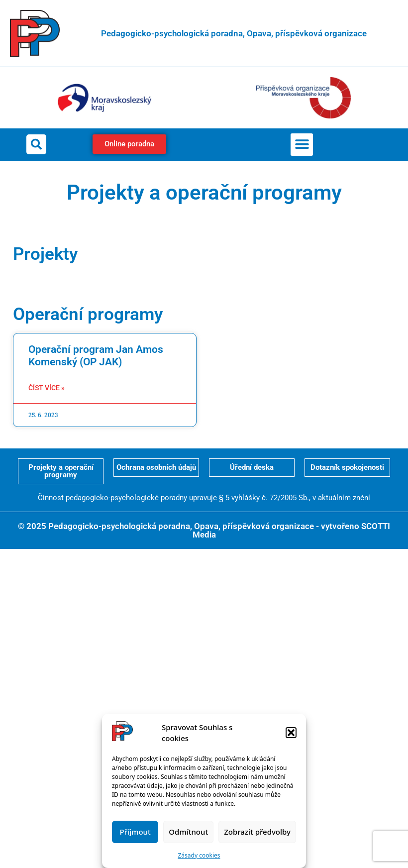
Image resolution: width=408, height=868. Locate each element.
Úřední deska (252, 467)
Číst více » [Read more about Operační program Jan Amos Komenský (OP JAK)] (47, 388)
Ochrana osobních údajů (156, 467)
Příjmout (135, 832)
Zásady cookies (199, 855)
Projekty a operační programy (61, 471)
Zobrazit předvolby (257, 832)
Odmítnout (188, 832)
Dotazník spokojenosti (347, 467)
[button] (291, 733)
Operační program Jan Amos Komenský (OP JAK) (96, 356)
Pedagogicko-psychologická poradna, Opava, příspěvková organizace (234, 33)
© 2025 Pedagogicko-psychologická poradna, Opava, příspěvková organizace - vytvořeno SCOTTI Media (204, 530)
